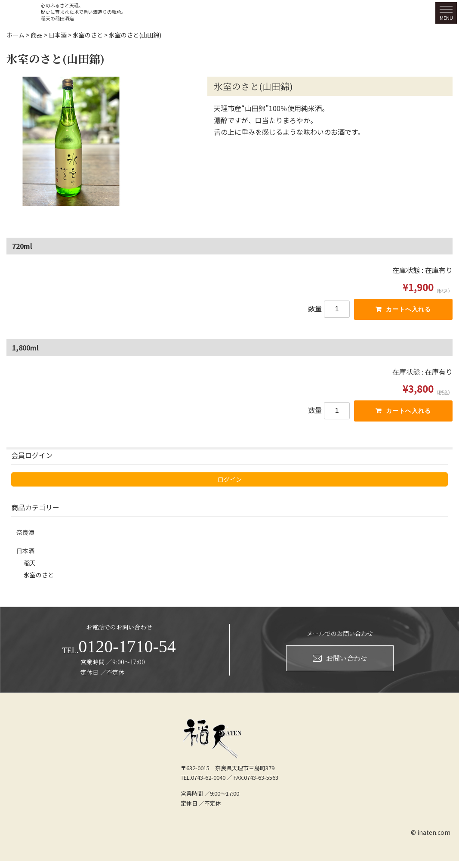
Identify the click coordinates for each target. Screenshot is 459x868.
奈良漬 (27, 534)
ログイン (50, 482)
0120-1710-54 (119, 653)
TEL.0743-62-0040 (203, 784)
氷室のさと (41, 581)
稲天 (31, 567)
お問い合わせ (340, 665)
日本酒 (27, 553)
